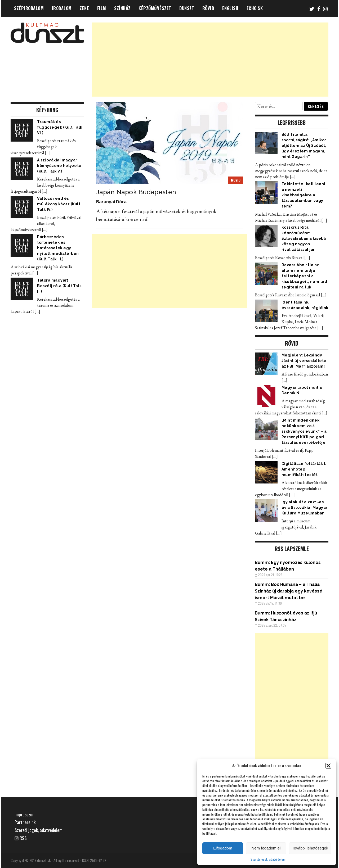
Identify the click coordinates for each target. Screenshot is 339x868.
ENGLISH (230, 8)
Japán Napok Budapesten (136, 192)
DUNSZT (187, 8)
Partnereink (25, 822)
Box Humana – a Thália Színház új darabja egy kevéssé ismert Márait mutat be (289, 591)
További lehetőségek (310, 848)
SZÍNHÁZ (122, 8)
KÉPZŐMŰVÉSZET (155, 8)
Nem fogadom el (266, 848)
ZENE (84, 8)
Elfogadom (223, 848)
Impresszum (25, 814)
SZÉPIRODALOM (29, 8)
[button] (328, 766)
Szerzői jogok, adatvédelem (268, 859)
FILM (102, 8)
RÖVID (208, 8)
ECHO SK (255, 8)
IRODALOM (62, 8)
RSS (23, 838)
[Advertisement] (210, 60)
